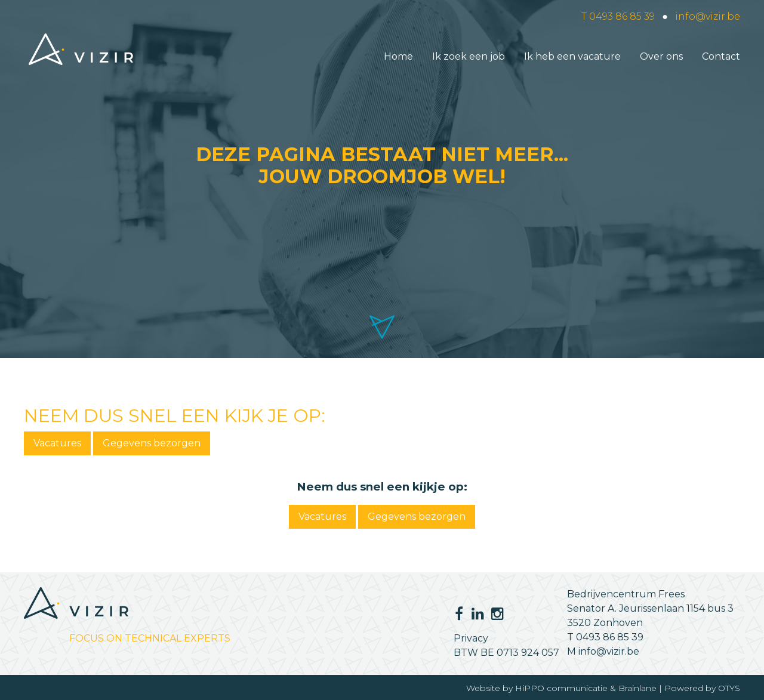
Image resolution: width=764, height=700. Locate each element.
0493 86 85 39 (610, 637)
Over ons (661, 56)
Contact (721, 56)
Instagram (496, 613)
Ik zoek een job (469, 56)
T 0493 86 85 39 (618, 16)
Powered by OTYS (702, 688)
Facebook (459, 613)
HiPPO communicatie (561, 688)
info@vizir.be (708, 16)
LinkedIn (475, 613)
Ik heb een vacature (572, 56)
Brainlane (637, 688)
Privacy (471, 638)
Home (398, 56)
